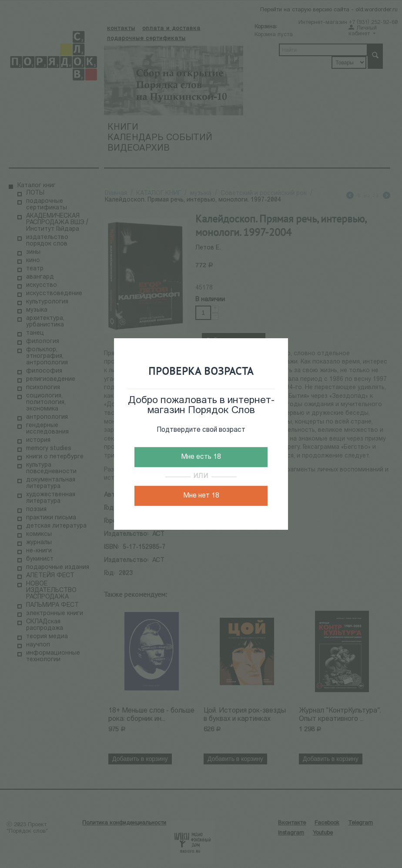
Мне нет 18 (201, 496)
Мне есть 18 (201, 457)
